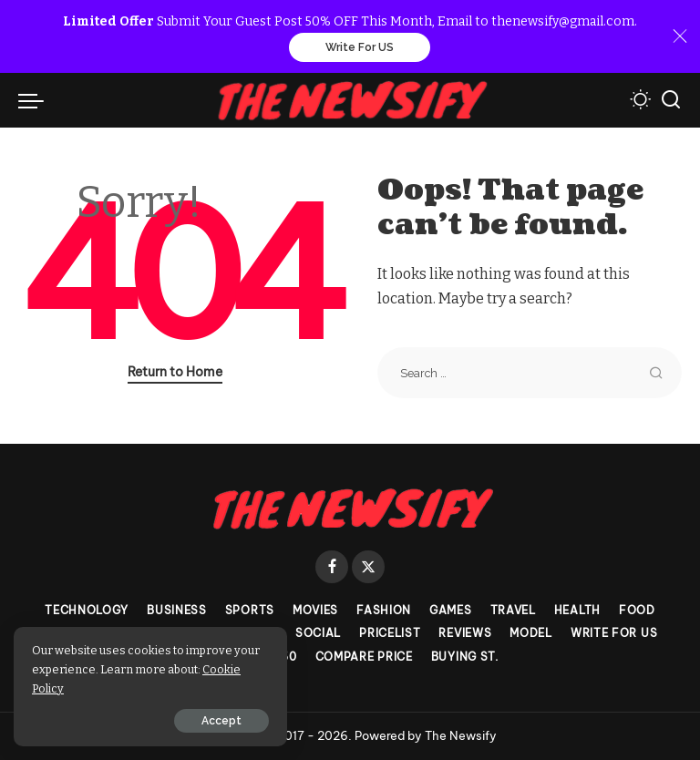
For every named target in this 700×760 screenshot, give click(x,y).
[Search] (671, 100)
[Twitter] (368, 567)
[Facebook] (332, 567)
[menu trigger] (36, 100)
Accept (221, 721)
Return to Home (175, 372)
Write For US (360, 47)
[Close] (680, 36)
